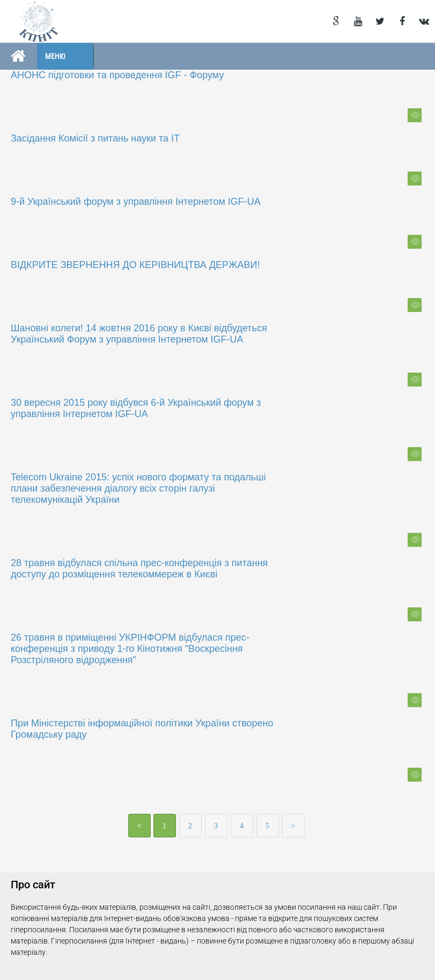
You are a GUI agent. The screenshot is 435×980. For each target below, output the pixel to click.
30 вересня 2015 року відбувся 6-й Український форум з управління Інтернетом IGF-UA (136, 408)
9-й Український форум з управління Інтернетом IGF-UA (136, 202)
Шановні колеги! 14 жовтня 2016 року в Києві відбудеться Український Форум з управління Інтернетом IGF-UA (139, 334)
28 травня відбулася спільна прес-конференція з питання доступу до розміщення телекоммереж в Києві (139, 569)
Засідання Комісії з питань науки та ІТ (95, 138)
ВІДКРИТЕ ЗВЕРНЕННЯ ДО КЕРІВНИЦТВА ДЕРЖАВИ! (135, 265)
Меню (55, 56)
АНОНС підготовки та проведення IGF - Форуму (117, 75)
